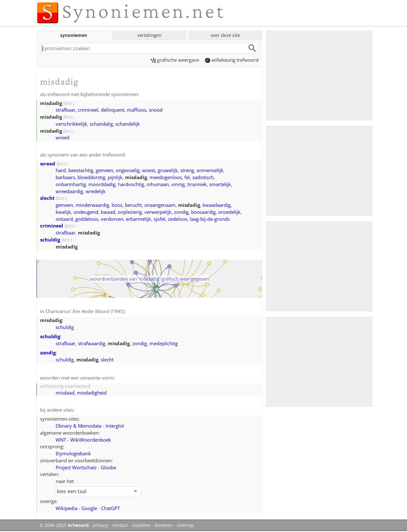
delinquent (113, 110)
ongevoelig (128, 170)
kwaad (108, 212)
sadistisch (203, 177)
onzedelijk (229, 212)
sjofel (159, 219)
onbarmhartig (71, 184)
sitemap (185, 525)
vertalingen (149, 35)
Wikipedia (66, 508)
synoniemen (74, 35)
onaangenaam (160, 205)
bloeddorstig (91, 177)
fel (187, 177)
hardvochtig (131, 184)
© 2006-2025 (64, 525)
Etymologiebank (73, 453)
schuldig (50, 240)
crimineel (88, 110)
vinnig (178, 184)
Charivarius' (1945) (85, 311)
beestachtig (81, 170)
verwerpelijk (158, 212)
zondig (181, 212)
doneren (164, 525)
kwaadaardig (217, 205)
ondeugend (86, 212)
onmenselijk (210, 170)
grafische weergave (175, 60)
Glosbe (108, 467)
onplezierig (130, 212)
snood (156, 110)
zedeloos (178, 219)
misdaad (65, 393)
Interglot (115, 426)
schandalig (101, 124)
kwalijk (63, 212)
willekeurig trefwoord (232, 60)
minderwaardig (92, 205)
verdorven (112, 219)
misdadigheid (92, 393)
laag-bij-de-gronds (210, 219)
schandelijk (128, 124)
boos (117, 205)
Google (89, 508)
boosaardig (203, 212)
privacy (100, 525)
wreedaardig (69, 191)
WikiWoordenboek (91, 440)
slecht (47, 198)
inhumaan (158, 184)
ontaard (64, 219)
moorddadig (102, 184)
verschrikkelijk (71, 124)
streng (187, 170)
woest (149, 170)
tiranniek (197, 184)
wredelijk (96, 191)
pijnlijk (115, 177)
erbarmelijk (138, 219)
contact (120, 525)
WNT (61, 440)
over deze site (225, 35)
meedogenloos (166, 177)
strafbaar (66, 110)
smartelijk (220, 184)
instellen (141, 525)
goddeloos (87, 219)
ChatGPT (110, 508)
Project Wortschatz (76, 467)
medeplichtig (164, 343)
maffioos (137, 110)
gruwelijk (168, 170)
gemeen (104, 170)
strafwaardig (92, 343)
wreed (62, 137)
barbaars (65, 177)
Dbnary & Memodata (79, 426)
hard (61, 170)
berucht (133, 205)
